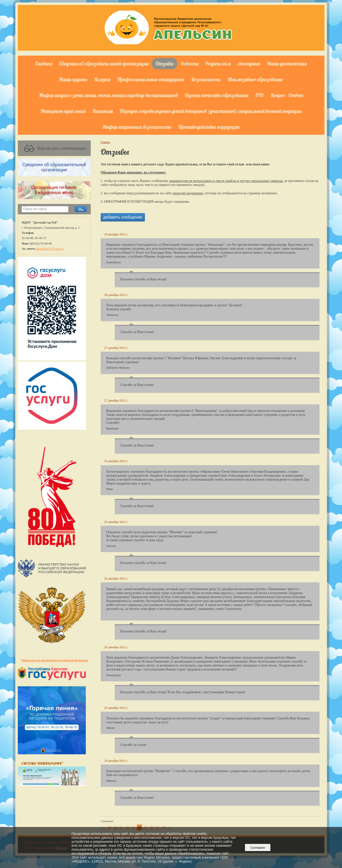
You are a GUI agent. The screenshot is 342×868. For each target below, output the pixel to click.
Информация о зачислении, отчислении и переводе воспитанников (108, 95)
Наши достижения (287, 64)
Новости (190, 64)
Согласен (258, 848)
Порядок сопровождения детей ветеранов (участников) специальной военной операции (211, 111)
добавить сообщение (123, 217)
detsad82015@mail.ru (50, 249)
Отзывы (165, 64)
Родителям (218, 64)
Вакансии (103, 111)
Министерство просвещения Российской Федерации (55, 660)
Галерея (102, 79)
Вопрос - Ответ (287, 95)
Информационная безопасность (137, 127)
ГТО (260, 95)
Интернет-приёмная (63, 111)
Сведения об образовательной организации (104, 64)
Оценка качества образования (217, 95)
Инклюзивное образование (255, 79)
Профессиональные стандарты (151, 79)
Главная (44, 64)
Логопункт (249, 64)
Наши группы (73, 79)
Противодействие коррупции (209, 127)
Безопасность (206, 79)
